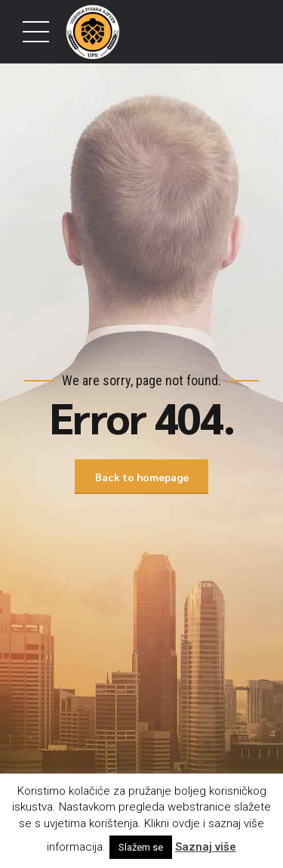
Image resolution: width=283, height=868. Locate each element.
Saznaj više (206, 847)
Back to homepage (142, 477)
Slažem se (141, 847)
